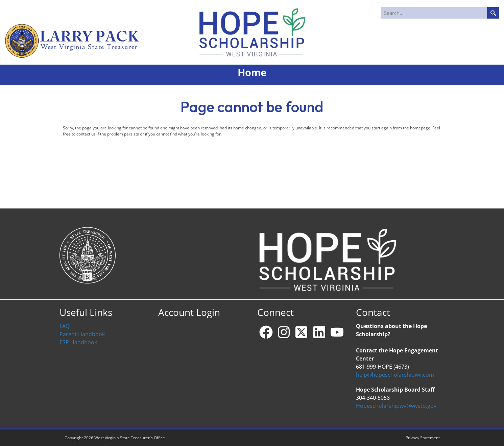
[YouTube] (337, 332)
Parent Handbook (82, 334)
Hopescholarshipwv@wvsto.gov (396, 406)
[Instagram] (284, 332)
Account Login (189, 312)
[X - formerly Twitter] (302, 332)
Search (493, 13)
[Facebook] (266, 332)
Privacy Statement (423, 438)
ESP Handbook (78, 342)
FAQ (65, 326)
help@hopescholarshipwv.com (395, 375)
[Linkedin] (319, 332)
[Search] (440, 13)
